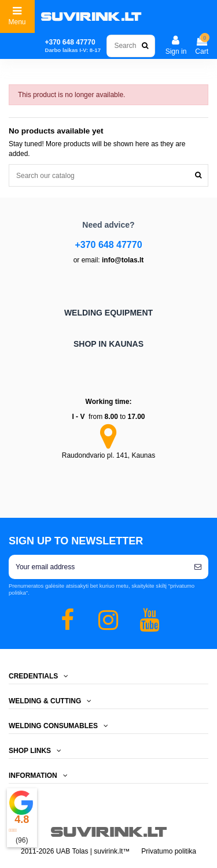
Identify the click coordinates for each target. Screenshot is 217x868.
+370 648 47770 (108, 245)
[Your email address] (98, 567)
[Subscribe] (198, 567)
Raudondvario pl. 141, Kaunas (108, 455)
